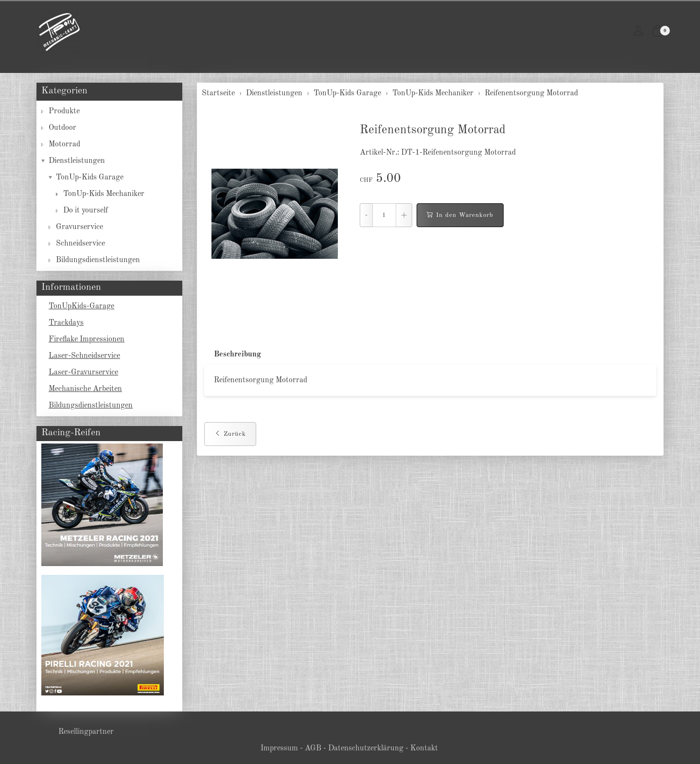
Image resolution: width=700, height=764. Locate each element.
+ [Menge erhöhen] (404, 215)
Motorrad (64, 144)
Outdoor (62, 128)
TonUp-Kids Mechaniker (104, 194)
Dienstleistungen (77, 161)
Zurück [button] (230, 434)
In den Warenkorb (460, 215)
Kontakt (424, 748)
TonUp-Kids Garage (90, 178)
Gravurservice (79, 227)
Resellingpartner (86, 732)
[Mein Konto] (638, 32)
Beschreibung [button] (237, 355)
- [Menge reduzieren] (366, 215)
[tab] (233, 355)
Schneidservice (80, 244)
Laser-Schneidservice (84, 356)
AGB (313, 748)
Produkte (64, 111)
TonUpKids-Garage (81, 306)
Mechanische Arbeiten (85, 389)
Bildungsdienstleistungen (98, 260)
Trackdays (66, 323)
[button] (658, 32)
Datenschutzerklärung (366, 748)
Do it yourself (86, 211)
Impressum (279, 748)
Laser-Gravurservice (83, 373)
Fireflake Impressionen (87, 339)
